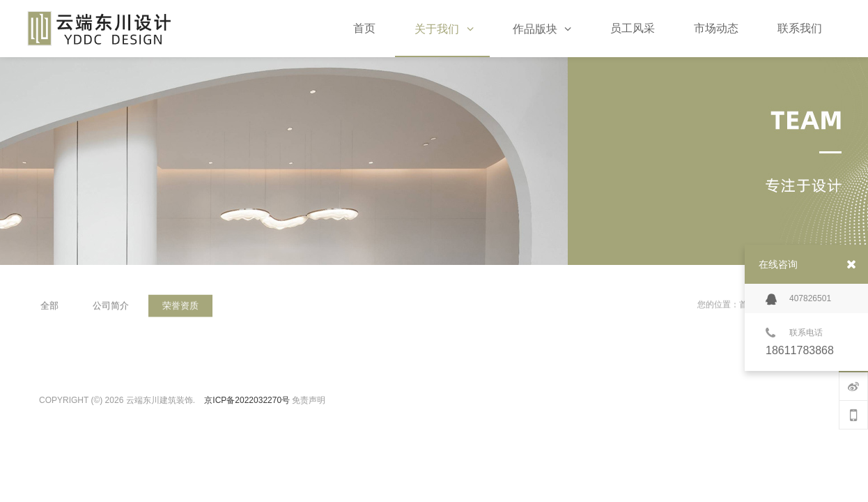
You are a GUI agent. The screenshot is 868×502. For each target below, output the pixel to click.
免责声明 (309, 400)
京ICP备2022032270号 (247, 400)
